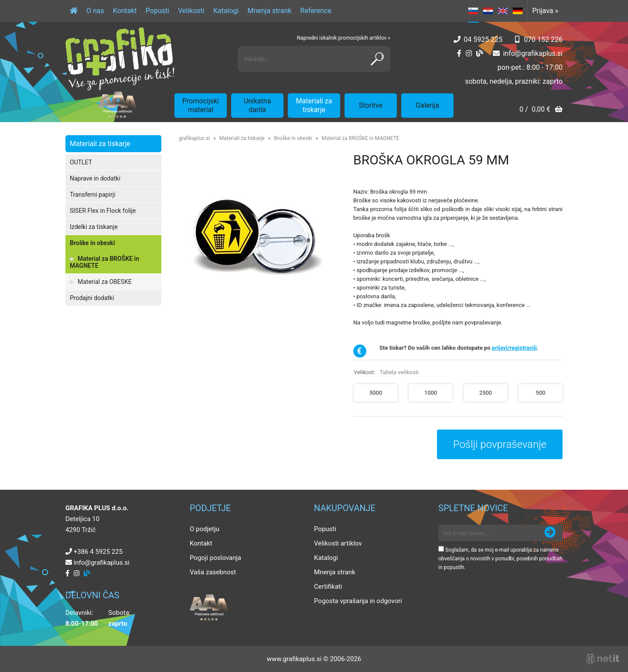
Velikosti (191, 11)
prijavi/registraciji (514, 348)
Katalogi (226, 11)
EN (503, 11)
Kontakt (125, 11)
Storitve (371, 105)
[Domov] (74, 11)
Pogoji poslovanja (215, 558)
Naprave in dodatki (95, 178)
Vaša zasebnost (213, 572)
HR (488, 11)
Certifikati (328, 587)
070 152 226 (543, 39)
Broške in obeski (92, 243)
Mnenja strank (269, 11)
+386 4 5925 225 (98, 552)
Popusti (157, 11)
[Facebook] (459, 53)
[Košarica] (541, 110)
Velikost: (386, 372)
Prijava (545, 11)
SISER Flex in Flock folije (103, 211)
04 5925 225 (483, 39)
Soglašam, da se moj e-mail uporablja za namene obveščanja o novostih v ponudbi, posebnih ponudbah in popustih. (500, 559)
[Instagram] (469, 53)
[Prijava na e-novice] (550, 533)
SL (473, 11)
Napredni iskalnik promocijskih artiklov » (344, 38)
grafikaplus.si (194, 138)
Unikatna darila (258, 105)
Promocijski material (201, 105)
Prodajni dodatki (92, 298)
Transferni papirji (93, 194)
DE (518, 11)
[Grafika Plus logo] (120, 59)
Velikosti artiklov (338, 543)
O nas (95, 11)
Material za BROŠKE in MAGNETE (104, 262)
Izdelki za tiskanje (94, 227)
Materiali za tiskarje (314, 105)
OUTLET (81, 162)
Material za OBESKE (105, 282)
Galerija (427, 105)
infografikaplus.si (533, 53)
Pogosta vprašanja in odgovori (358, 601)
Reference (316, 11)
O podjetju (205, 529)
